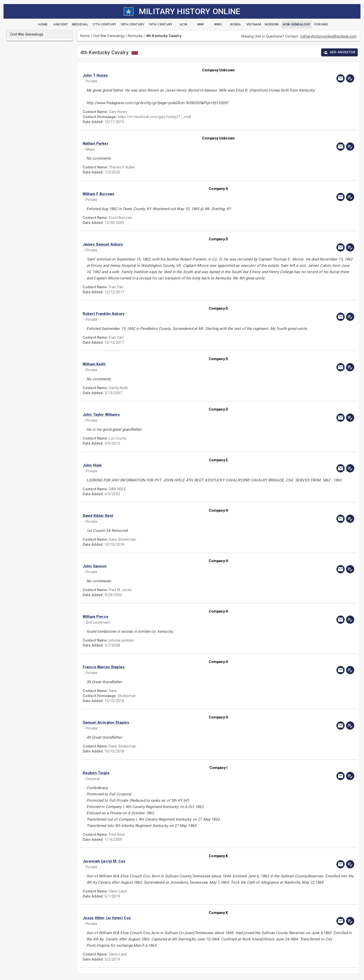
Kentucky (135, 36)
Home (85, 36)
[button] (178, 75)
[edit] (350, 78)
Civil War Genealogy (109, 36)
